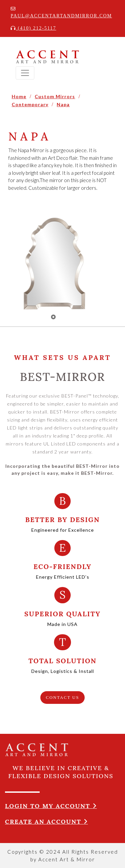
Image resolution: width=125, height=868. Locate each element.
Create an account (46, 822)
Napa (63, 104)
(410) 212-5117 (33, 28)
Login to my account (51, 806)
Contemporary (30, 104)
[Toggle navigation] (25, 73)
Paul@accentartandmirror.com (61, 12)
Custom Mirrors (55, 96)
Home (19, 96)
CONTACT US (63, 697)
